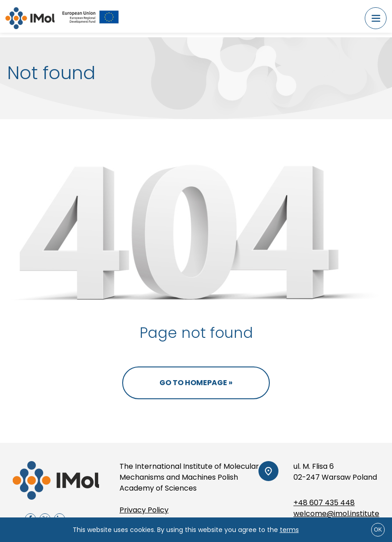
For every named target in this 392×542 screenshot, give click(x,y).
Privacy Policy (144, 510)
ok (378, 530)
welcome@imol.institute (336, 514)
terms (289, 530)
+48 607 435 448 (324, 503)
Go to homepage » (196, 383)
